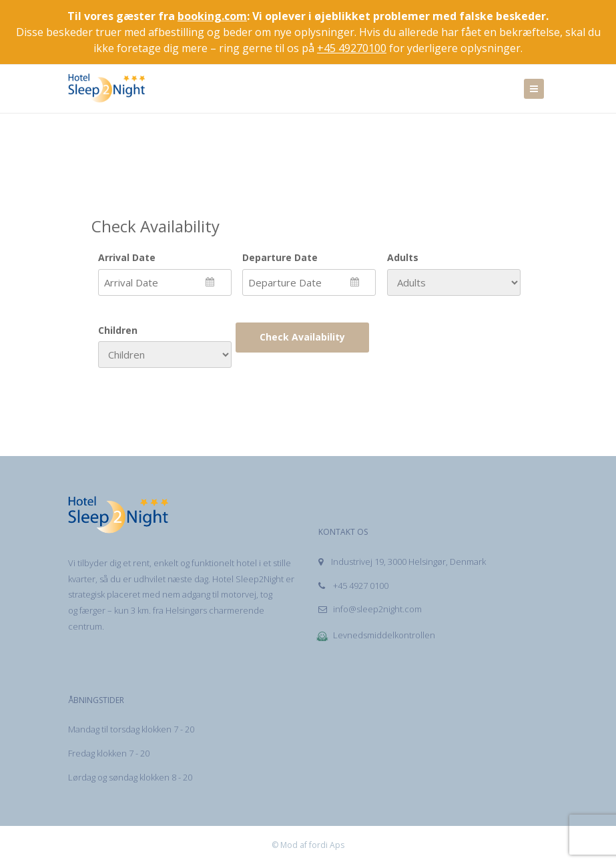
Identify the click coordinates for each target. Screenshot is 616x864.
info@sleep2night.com (370, 609)
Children (118, 330)
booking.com (212, 16)
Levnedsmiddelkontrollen (375, 635)
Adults (403, 257)
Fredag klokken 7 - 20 (109, 753)
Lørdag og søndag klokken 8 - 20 (130, 777)
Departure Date (280, 257)
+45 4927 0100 (353, 586)
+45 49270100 (352, 48)
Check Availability (302, 337)
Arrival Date (127, 257)
